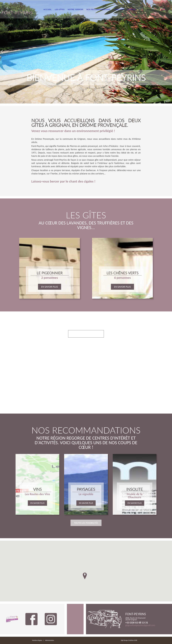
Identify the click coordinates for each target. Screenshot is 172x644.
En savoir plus (49, 287)
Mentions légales (37, 640)
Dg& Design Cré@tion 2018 (129, 640)
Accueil (52, 9)
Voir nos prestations (86, 334)
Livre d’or (127, 9)
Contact (141, 9)
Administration (50, 640)
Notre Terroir (82, 9)
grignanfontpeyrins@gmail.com (140, 625)
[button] (2, 52)
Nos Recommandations (106, 9)
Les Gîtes (66, 9)
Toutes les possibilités (86, 523)
